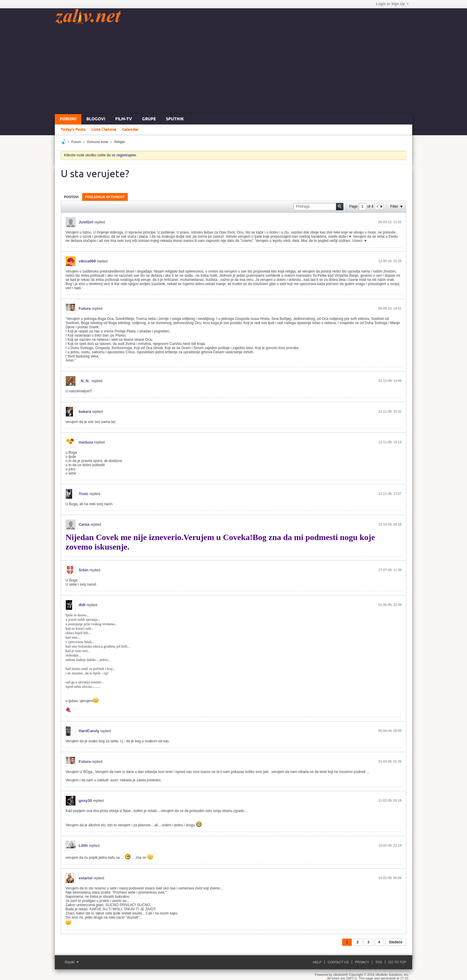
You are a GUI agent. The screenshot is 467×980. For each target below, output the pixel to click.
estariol (85, 878)
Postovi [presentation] (71, 197)
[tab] (71, 197)
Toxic (84, 494)
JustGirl (86, 222)
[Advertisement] (233, 69)
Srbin (84, 570)
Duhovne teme (98, 142)
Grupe (149, 119)
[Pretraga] (318, 207)
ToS (379, 962)
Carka (84, 524)
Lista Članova (104, 130)
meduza (86, 442)
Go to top (397, 962)
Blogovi (96, 119)
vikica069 (87, 261)
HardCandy (89, 731)
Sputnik (175, 119)
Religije (120, 142)
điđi (82, 605)
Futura (85, 308)
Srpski (72, 962)
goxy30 (85, 801)
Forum (76, 142)
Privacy (362, 962)
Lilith (83, 846)
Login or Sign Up (392, 4)
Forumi (68, 119)
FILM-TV (124, 119)
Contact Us (338, 962)
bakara (85, 412)
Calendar (130, 130)
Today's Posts (73, 130)
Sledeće (396, 942)
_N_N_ (85, 381)
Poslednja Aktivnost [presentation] (105, 197)
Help (317, 962)
